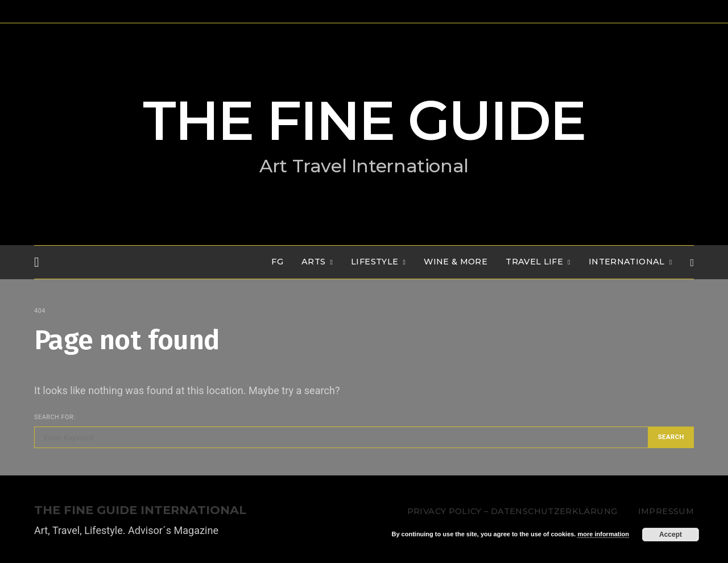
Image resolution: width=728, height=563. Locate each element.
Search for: (55, 417)
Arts (313, 262)
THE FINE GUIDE (364, 121)
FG (277, 262)
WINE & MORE (456, 262)
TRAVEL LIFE (534, 262)
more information (603, 534)
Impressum (666, 511)
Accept (671, 535)
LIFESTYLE (375, 262)
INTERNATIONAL (627, 262)
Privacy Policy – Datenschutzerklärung (512, 511)
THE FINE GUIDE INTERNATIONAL (140, 510)
